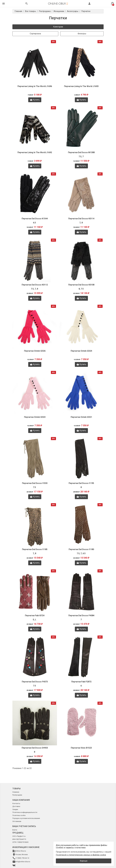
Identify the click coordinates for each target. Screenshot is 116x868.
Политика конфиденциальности (25, 812)
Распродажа (17, 795)
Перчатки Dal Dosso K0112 (35, 285)
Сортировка (35, 34)
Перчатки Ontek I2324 (81, 351)
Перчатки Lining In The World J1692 (35, 152)
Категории (58, 27)
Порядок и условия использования (26, 818)
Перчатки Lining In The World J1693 (81, 86)
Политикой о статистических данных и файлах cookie (81, 855)
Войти (15, 830)
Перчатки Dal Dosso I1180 (81, 549)
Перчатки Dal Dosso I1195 (81, 483)
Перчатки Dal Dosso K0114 (81, 219)
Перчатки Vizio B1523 (81, 748)
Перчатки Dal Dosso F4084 (81, 616)
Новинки (16, 792)
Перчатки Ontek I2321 (81, 417)
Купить (35, 100)
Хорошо (84, 861)
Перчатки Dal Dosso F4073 (35, 682)
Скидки (15, 809)
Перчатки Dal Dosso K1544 (35, 219)
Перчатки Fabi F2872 (81, 682)
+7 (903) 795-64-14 (22, 858)
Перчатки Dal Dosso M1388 (81, 152)
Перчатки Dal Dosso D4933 (35, 748)
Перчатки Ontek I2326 (35, 351)
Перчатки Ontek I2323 (35, 417)
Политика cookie (19, 815)
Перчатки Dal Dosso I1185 (35, 549)
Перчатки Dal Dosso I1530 (35, 483)
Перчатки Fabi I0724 (35, 616)
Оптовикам (17, 821)
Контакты (16, 803)
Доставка (16, 806)
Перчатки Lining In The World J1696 (35, 86)
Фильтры (82, 34)
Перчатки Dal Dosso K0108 (81, 285)
